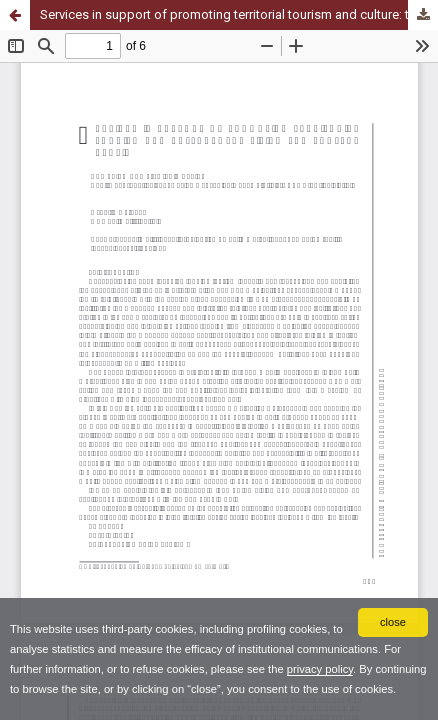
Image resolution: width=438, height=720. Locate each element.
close (393, 622)
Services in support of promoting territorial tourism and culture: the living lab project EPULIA (239, 14)
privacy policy (320, 669)
